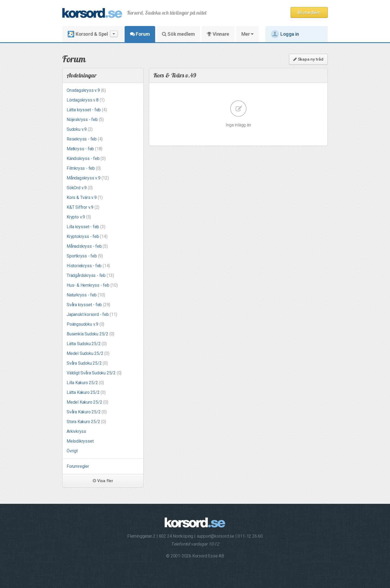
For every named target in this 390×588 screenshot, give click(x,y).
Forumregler (78, 466)
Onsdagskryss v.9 (86, 90)
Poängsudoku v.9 (85, 324)
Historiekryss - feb (88, 266)
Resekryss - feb (85, 139)
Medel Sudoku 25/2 (88, 353)
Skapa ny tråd (308, 59)
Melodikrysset (80, 441)
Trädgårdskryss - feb (90, 275)
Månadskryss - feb (87, 246)
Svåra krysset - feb (88, 305)
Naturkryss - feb (86, 295)
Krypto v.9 (79, 217)
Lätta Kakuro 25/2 (86, 392)
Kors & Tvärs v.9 (85, 197)
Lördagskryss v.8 (86, 100)
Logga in (285, 34)
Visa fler (103, 481)
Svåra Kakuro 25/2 (87, 412)
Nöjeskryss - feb (85, 120)
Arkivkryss (76, 431)
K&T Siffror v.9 (83, 207)
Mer (247, 34)
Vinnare (218, 34)
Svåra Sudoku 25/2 (87, 363)
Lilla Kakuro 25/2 (85, 383)
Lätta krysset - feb (87, 110)
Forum (140, 34)
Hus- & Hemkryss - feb (92, 285)
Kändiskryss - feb (86, 159)
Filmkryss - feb (84, 168)
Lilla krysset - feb (86, 227)
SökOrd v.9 (80, 188)
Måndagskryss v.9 (88, 178)
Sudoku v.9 (80, 129)
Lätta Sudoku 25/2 (87, 344)
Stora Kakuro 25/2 (86, 422)
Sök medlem (178, 34)
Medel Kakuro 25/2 (87, 402)
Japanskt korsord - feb (92, 314)
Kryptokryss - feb (87, 236)
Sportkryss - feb (85, 256)
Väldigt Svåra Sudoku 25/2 (94, 373)
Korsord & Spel (93, 34)
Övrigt (72, 451)
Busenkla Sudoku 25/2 (90, 334)
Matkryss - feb (84, 149)
